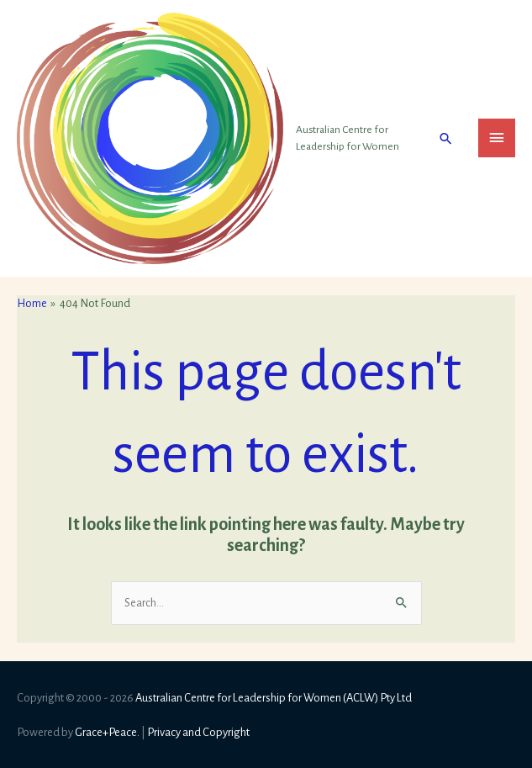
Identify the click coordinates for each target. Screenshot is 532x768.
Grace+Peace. (107, 732)
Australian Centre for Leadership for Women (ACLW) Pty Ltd (274, 698)
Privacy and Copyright (198, 732)
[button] (446, 138)
